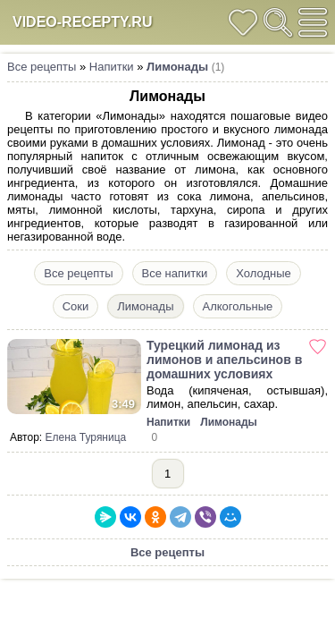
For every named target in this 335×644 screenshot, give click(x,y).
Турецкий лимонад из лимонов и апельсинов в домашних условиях (224, 360)
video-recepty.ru (82, 22)
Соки (76, 306)
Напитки (112, 67)
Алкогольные (238, 306)
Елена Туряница (86, 437)
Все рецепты (42, 67)
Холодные (263, 273)
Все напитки (175, 273)
